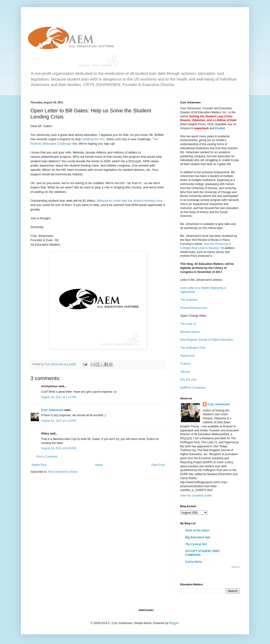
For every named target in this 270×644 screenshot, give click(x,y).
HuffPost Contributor (193, 388)
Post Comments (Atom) (63, 472)
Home (99, 465)
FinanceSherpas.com (194, 308)
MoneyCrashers (190, 332)
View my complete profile (196, 496)
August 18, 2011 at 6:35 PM (59, 448)
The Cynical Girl (196, 544)
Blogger (174, 623)
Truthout (185, 364)
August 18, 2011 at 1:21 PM (59, 397)
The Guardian (189, 300)
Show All (235, 567)
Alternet (185, 372)
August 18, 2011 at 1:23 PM (59, 421)
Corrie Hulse (194, 562)
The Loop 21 (188, 324)
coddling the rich (93, 139)
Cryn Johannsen (52, 410)
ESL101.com (188, 380)
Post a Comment (47, 457)
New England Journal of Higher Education (207, 340)
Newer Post (39, 465)
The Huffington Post (193, 348)
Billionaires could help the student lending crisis (130, 201)
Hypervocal (187, 356)
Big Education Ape (198, 537)
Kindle (219, 128)
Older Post (158, 465)
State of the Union (197, 530)
